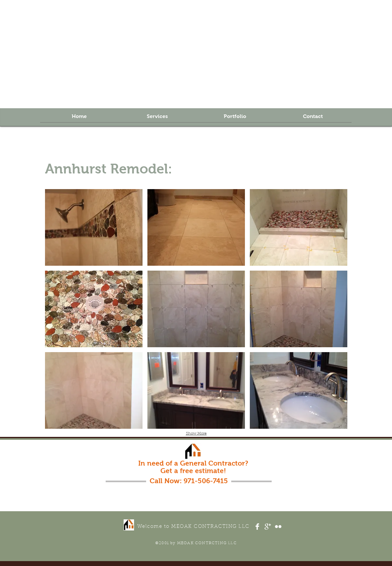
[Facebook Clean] (257, 527)
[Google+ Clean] (268, 527)
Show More (196, 434)
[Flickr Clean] (278, 527)
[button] (94, 227)
